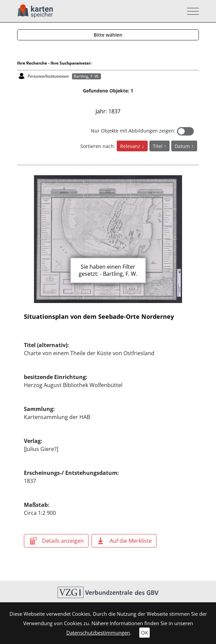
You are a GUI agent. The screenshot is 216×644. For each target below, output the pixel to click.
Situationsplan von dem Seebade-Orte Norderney (99, 316)
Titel (158, 146)
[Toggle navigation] (191, 11)
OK (145, 633)
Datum (183, 146)
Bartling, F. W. (86, 76)
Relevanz (131, 146)
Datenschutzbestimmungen (98, 633)
